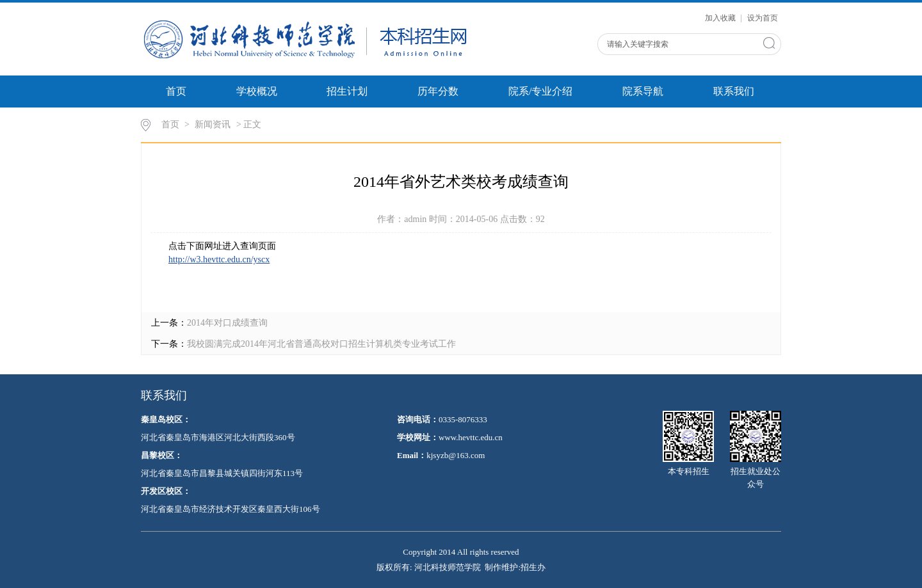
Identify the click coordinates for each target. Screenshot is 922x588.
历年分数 (438, 91)
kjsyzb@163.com (456, 455)
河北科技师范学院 (448, 567)
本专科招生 (688, 443)
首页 (176, 91)
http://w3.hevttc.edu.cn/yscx (219, 259)
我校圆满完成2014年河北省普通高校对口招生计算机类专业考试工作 (321, 344)
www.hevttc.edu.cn (471, 437)
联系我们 (734, 91)
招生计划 (347, 91)
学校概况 (257, 91)
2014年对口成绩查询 (227, 323)
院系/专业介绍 (540, 91)
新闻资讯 (213, 124)
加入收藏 (721, 18)
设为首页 (763, 18)
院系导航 (643, 91)
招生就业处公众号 (756, 450)
